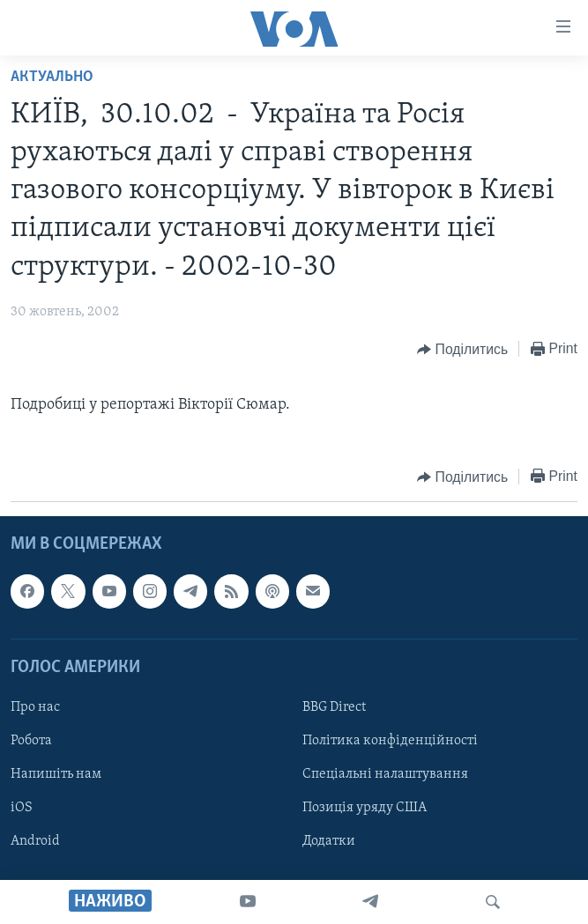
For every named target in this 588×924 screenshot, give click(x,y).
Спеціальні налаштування (385, 774)
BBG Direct (334, 707)
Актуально (52, 77)
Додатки (329, 842)
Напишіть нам (56, 774)
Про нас (35, 707)
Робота (31, 741)
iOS (22, 809)
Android (35, 842)
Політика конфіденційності (390, 741)
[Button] (462, 350)
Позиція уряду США (365, 809)
